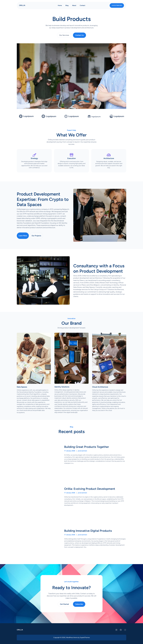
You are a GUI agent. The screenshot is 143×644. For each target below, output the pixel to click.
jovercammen (82, 451)
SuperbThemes (85, 637)
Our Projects (36, 236)
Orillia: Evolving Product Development (90, 489)
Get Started (64, 604)
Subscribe (79, 604)
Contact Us (79, 35)
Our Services (64, 35)
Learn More (23, 236)
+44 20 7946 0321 (117, 5)
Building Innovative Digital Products (88, 531)
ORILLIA (22, 5)
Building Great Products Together (87, 447)
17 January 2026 (70, 451)
